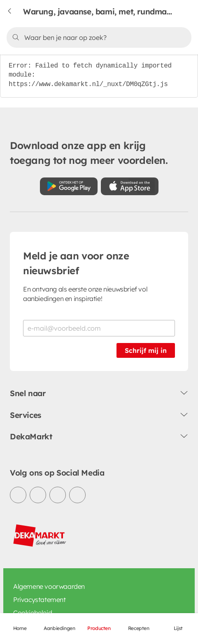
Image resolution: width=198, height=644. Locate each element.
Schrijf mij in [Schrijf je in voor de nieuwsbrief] (146, 350)
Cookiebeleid (33, 613)
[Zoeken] (98, 37)
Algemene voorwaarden (49, 586)
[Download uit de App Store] (130, 186)
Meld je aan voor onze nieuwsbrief (76, 263)
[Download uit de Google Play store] (69, 186)
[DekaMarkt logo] (40, 536)
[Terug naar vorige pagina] (15, 12)
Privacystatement (40, 600)
